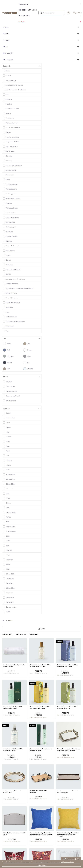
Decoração (41, 53)
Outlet (50, 21)
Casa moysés (50, 4)
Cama (41, 27)
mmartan (9, 13)
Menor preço (34, 634)
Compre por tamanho (50, 10)
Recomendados (7, 634)
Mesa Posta (41, 60)
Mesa (41, 47)
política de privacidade (67, 862)
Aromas (41, 40)
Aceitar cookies (42, 865)
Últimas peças (50, 16)
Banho (41, 34)
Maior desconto (21, 634)
